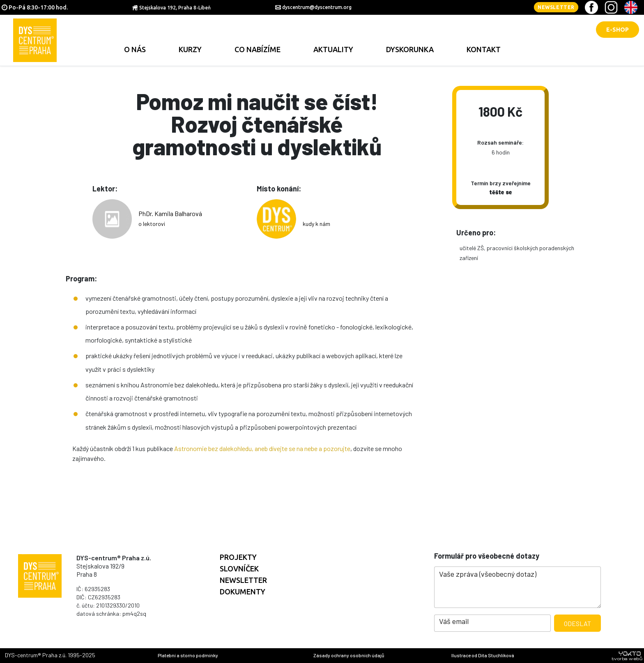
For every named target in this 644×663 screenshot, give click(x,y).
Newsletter (556, 7)
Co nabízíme (258, 49)
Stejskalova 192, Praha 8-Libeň (175, 8)
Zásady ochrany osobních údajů (349, 655)
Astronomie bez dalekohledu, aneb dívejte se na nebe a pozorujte (262, 448)
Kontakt (484, 49)
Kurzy (190, 49)
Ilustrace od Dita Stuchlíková (483, 655)
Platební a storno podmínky (188, 655)
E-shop (618, 30)
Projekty (238, 557)
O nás (135, 49)
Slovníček (239, 569)
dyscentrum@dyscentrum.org (317, 7)
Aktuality (333, 49)
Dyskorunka (410, 49)
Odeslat (577, 623)
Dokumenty (243, 592)
